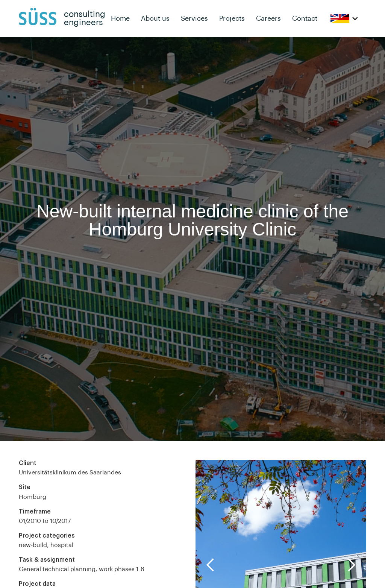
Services (194, 18)
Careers (268, 18)
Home (120, 18)
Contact (305, 18)
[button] (345, 19)
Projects (232, 18)
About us (155, 18)
